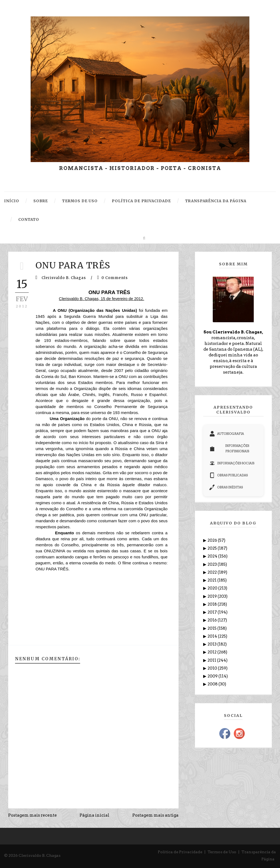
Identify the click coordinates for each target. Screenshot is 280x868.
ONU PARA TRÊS (73, 265)
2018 (213, 604)
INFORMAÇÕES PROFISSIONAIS (229, 448)
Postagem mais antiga (155, 815)
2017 (213, 612)
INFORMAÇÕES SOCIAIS (232, 463)
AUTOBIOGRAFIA (227, 434)
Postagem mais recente (33, 815)
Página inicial (94, 815)
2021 (212, 580)
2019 (213, 596)
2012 (212, 652)
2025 (213, 548)
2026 (213, 540)
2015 (212, 628)
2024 (213, 556)
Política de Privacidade (180, 852)
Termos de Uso (222, 852)
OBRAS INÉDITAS (226, 487)
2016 (213, 620)
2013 (212, 644)
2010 (213, 668)
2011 (212, 660)
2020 (213, 588)
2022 (213, 572)
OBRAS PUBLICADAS (229, 475)
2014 (213, 636)
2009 (213, 676)
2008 (213, 684)
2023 (213, 564)
